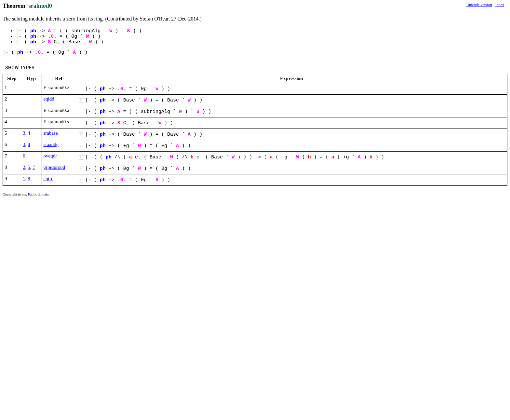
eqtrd (49, 179)
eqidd (49, 99)
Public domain (38, 194)
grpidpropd (54, 167)
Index (500, 5)
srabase (51, 133)
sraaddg (51, 144)
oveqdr (50, 156)
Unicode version (479, 5)
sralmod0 (40, 6)
